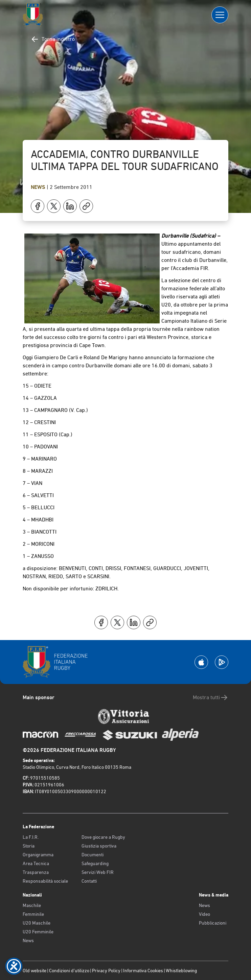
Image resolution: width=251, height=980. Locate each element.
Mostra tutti (211, 697)
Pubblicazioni (213, 923)
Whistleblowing (181, 971)
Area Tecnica (36, 863)
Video (204, 914)
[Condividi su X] (54, 206)
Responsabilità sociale (45, 881)
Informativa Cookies (143, 971)
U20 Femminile (38, 932)
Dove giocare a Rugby (103, 837)
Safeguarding (95, 863)
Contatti (89, 881)
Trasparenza (36, 872)
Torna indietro (53, 39)
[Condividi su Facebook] (38, 206)
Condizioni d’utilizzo (69, 971)
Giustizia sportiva (99, 846)
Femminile (33, 914)
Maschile (32, 905)
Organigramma (38, 855)
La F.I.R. (31, 837)
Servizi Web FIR (98, 872)
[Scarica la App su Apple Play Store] (201, 662)
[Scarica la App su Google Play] (222, 662)
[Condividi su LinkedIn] (70, 206)
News (39, 187)
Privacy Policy (106, 971)
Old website (35, 971)
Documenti (93, 855)
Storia (29, 846)
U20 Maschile (37, 923)
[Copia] (86, 206)
